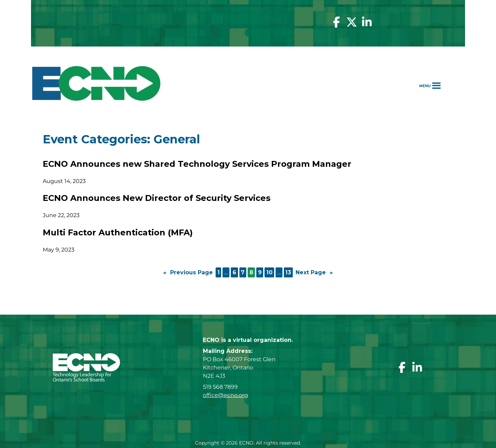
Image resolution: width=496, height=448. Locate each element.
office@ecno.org (225, 395)
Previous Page (188, 273)
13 (288, 272)
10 (269, 272)
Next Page (314, 273)
